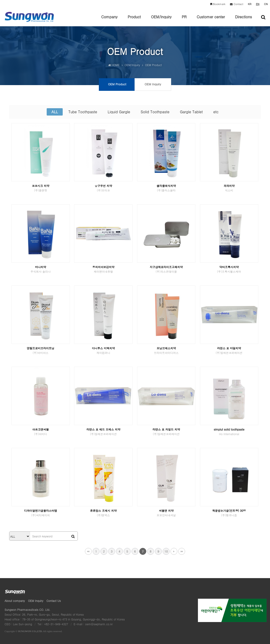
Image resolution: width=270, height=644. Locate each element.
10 (166, 551)
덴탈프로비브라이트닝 (41, 350)
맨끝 (182, 551)
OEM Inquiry (36, 601)
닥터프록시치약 (229, 269)
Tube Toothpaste (83, 112)
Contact (237, 4)
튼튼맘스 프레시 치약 (103, 513)
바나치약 (41, 269)
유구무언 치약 (103, 188)
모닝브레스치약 (166, 350)
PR (184, 20)
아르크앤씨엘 (41, 432)
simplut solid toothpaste (229, 432)
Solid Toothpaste (155, 112)
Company (109, 20)
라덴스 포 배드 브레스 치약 (103, 432)
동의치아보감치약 (103, 269)
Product (134, 20)
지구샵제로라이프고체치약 (166, 269)
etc (216, 112)
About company (15, 601)
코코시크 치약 (41, 188)
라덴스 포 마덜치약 (229, 350)
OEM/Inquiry (161, 20)
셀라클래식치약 (166, 188)
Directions (243, 20)
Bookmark (218, 4)
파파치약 (229, 188)
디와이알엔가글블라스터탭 (41, 513)
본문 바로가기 (0, 0)
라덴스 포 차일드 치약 (166, 432)
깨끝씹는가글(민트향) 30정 (229, 513)
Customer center (211, 20)
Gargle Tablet (191, 112)
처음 (88, 551)
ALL (55, 112)
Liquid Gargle (119, 112)
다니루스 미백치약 (103, 350)
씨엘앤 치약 (166, 513)
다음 (174, 551)
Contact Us (54, 601)
